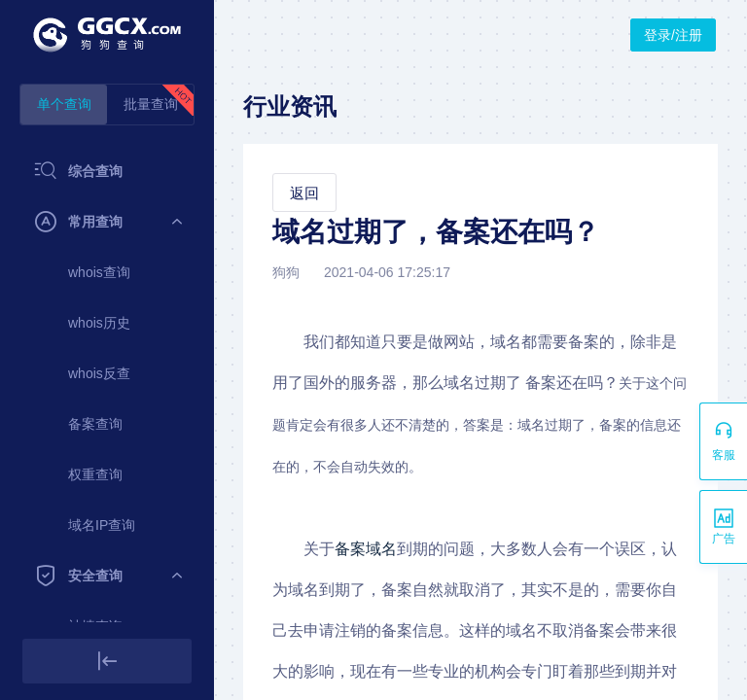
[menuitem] (107, 171)
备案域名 (366, 549)
